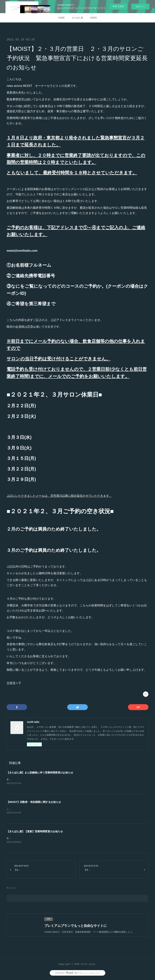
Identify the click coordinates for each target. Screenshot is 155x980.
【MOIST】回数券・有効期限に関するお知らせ (34, 802)
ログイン (140, 6)
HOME (61, 18)
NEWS (94, 18)
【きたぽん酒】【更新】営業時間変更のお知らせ (35, 832)
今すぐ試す (118, 6)
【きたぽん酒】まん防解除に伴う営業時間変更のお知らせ (40, 773)
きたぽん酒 (77, 18)
